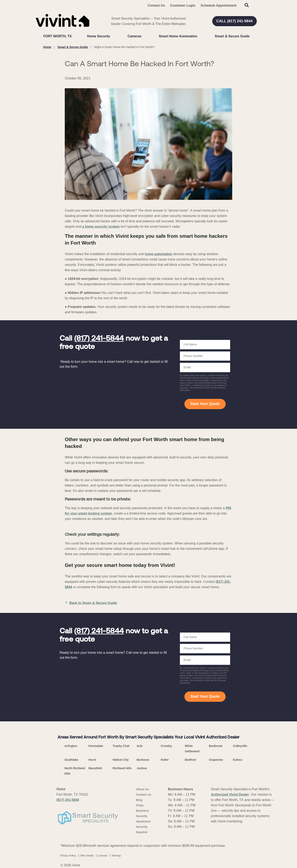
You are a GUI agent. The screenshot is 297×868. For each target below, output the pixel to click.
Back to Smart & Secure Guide (91, 603)
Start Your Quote (205, 404)
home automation (159, 254)
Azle (140, 746)
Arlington (71, 746)
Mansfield (95, 768)
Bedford (190, 760)
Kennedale (96, 746)
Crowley (166, 746)
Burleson (143, 760)
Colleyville (240, 746)
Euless (238, 760)
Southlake (71, 760)
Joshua (142, 768)
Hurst (92, 760)
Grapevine (216, 760)
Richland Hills (122, 768)
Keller (165, 760)
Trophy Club (121, 746)
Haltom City (121, 760)
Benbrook (216, 746)
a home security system (101, 227)
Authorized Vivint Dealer (230, 794)
